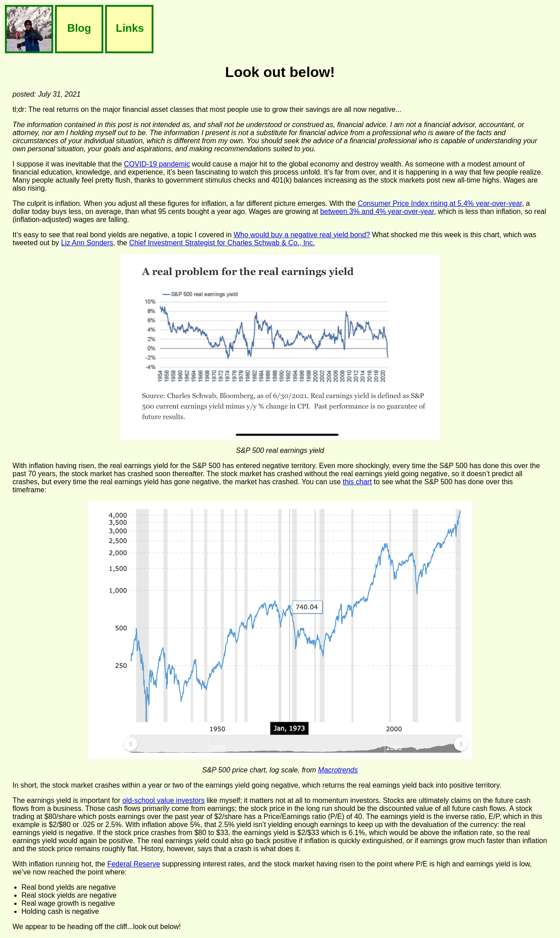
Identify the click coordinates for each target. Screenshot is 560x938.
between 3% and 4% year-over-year (377, 211)
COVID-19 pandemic (157, 164)
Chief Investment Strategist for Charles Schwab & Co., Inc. (222, 243)
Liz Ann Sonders (87, 243)
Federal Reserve (134, 864)
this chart (357, 482)
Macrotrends (338, 770)
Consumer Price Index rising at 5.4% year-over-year (440, 203)
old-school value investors (163, 800)
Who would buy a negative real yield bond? (302, 235)
